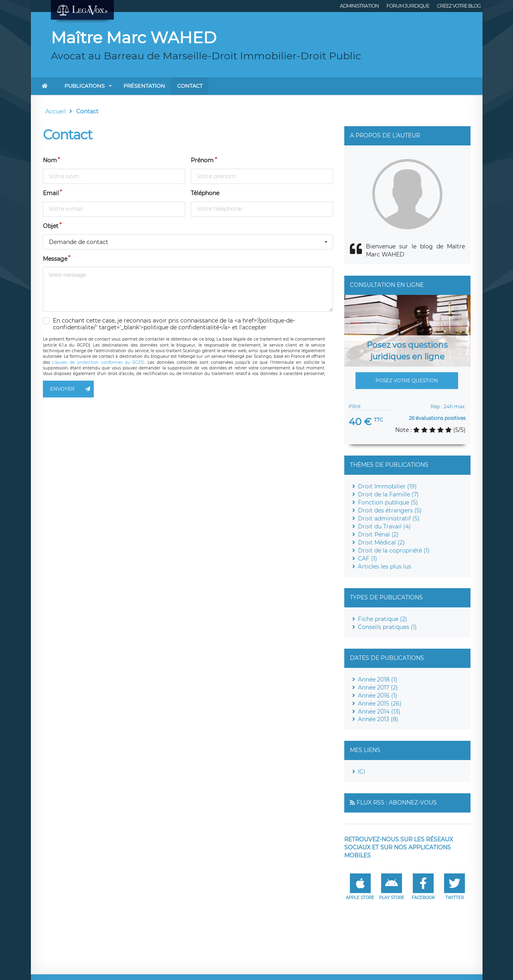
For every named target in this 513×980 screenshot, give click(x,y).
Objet (51, 226)
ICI (362, 772)
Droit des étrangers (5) (390, 510)
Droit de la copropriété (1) (394, 550)
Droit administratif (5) (389, 518)
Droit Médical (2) (381, 542)
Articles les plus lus (385, 567)
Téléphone (205, 193)
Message (55, 259)
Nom (50, 160)
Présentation (144, 86)
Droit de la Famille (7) (388, 494)
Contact (190, 86)
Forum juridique (408, 6)
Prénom (202, 160)
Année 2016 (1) (378, 696)
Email (51, 193)
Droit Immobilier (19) (387, 486)
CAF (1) (368, 559)
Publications (85, 86)
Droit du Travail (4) (384, 526)
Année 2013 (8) (378, 719)
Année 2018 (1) (378, 680)
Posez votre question (407, 380)
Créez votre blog (459, 6)
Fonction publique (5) (388, 502)
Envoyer (72, 389)
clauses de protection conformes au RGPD (98, 362)
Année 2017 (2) (378, 688)
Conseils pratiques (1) (387, 627)
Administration (359, 6)
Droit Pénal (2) (378, 534)
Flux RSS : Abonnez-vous (397, 803)
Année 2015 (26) (380, 704)
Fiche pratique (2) (383, 619)
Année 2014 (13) (379, 712)
